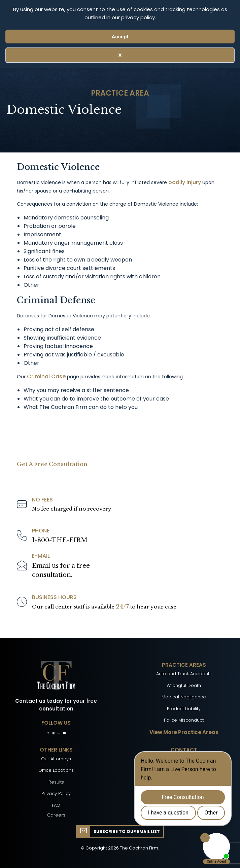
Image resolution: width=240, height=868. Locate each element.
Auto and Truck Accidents (184, 674)
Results (56, 782)
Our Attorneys (56, 759)
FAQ (56, 805)
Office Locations (56, 770)
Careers (56, 815)
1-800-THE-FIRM (60, 540)
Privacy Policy (56, 793)
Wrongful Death (184, 685)
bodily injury (185, 182)
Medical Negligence (184, 697)
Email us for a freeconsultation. (61, 570)
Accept (120, 37)
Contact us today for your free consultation (56, 705)
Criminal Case (46, 376)
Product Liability (184, 709)
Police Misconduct (184, 720)
